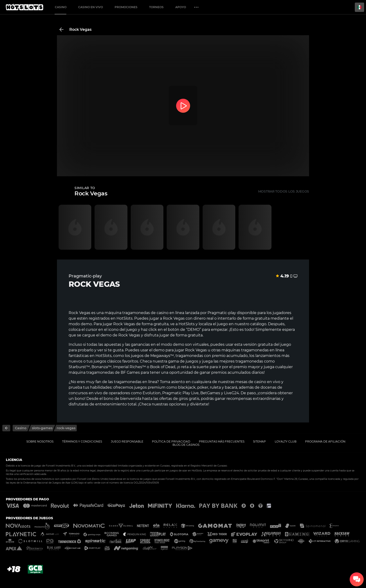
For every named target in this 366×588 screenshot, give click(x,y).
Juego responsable (127, 441)
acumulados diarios (246, 372)
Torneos (156, 7)
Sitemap (259, 441)
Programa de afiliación (325, 441)
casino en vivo (267, 382)
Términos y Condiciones (82, 441)
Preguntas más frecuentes (222, 441)
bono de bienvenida (122, 399)
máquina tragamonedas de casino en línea (144, 313)
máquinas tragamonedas (245, 350)
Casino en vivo (91, 7)
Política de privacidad (171, 441)
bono (80, 399)
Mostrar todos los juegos (284, 191)
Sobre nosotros (40, 441)
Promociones (126, 7)
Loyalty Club (286, 441)
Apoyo (181, 7)
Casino (61, 7)
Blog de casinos (186, 445)
